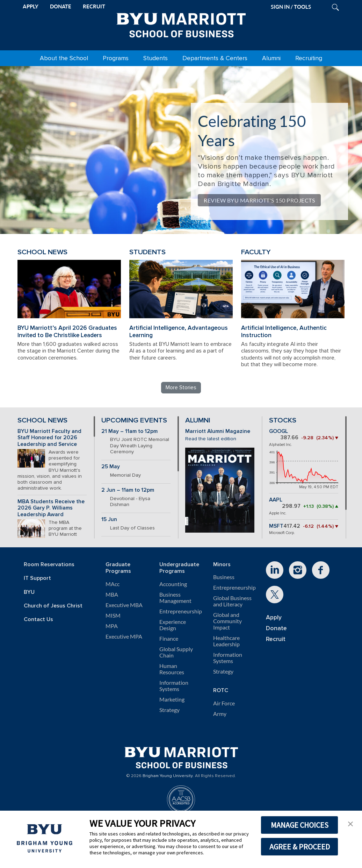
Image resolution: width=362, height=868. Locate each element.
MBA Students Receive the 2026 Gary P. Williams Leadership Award (51, 508)
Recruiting (309, 58)
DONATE (61, 6)
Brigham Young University (168, 776)
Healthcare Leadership (226, 641)
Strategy (169, 710)
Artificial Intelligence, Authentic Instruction (284, 332)
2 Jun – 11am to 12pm (128, 490)
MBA (112, 595)
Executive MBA (124, 605)
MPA (112, 626)
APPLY (31, 6)
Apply (274, 617)
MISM (113, 616)
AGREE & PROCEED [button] (300, 847)
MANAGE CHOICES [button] (300, 825)
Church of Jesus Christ (53, 606)
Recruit (276, 639)
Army (220, 714)
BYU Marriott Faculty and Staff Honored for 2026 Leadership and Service (49, 438)
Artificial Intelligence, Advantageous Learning (179, 332)
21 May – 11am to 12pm (129, 431)
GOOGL (278, 431)
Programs (116, 58)
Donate (276, 628)
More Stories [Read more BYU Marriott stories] (181, 387)
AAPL (276, 500)
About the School (64, 58)
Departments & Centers (215, 58)
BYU (29, 592)
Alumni (271, 58)
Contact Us (38, 620)
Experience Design (173, 625)
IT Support (37, 578)
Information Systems (174, 686)
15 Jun (109, 520)
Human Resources (172, 669)
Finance (169, 639)
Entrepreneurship (181, 611)
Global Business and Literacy (232, 601)
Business (224, 577)
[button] (350, 823)
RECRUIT (94, 6)
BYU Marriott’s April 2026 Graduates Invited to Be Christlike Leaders (67, 332)
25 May (111, 467)
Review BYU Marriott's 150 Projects (259, 200)
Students (155, 58)
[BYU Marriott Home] (181, 24)
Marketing (172, 699)
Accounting (173, 584)
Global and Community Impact (227, 621)
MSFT (276, 526)
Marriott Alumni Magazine (218, 431)
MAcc (113, 584)
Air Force (224, 703)
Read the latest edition (211, 439)
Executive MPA (124, 636)
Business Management (175, 598)
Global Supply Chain (176, 652)
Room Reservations (49, 565)
